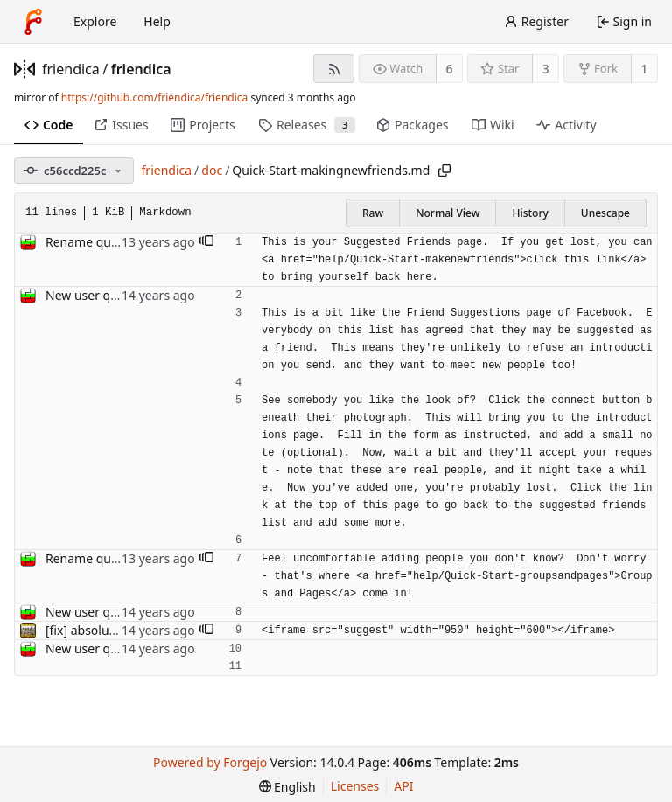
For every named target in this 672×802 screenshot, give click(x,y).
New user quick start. (106, 295)
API (403, 786)
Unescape (605, 213)
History (530, 213)
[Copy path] (444, 171)
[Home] (33, 22)
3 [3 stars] (546, 69)
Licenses (355, 786)
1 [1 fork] (644, 69)
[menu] (287, 787)
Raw (373, 213)
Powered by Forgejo (210, 762)
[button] (206, 242)
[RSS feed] (334, 69)
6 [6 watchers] (450, 69)
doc (212, 170)
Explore (95, 21)
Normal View (448, 213)
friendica (71, 69)
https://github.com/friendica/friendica (154, 98)
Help (157, 21)
